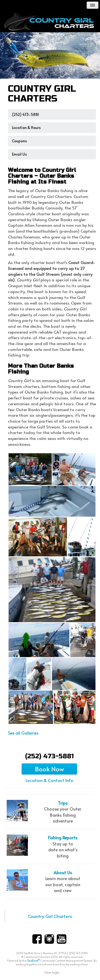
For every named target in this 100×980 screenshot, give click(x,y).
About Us (63, 872)
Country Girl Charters (50, 916)
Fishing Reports (63, 837)
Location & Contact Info (49, 780)
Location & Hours (26, 127)
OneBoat (33, 961)
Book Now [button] (49, 769)
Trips (63, 803)
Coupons (19, 141)
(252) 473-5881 (25, 114)
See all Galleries (23, 733)
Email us (19, 154)
